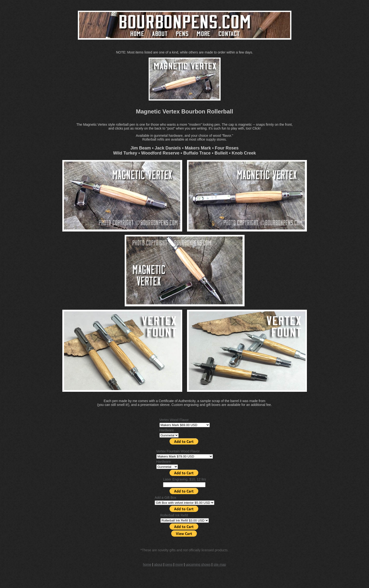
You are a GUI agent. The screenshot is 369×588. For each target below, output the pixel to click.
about (158, 564)
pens (169, 564)
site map (220, 564)
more (179, 564)
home (147, 564)
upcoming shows (198, 564)
